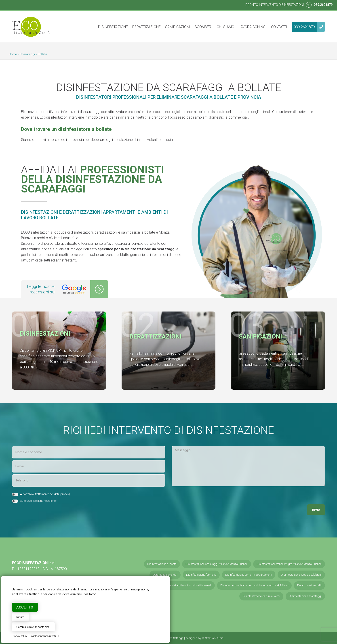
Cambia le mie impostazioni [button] (33, 627)
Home (13, 54)
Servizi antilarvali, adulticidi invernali (190, 585)
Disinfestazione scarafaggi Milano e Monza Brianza (217, 564)
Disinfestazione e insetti (162, 564)
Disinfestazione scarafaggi (305, 596)
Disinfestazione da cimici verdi (261, 596)
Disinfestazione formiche (201, 575)
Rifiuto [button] (20, 617)
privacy (65, 494)
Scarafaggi (27, 54)
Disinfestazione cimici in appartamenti (249, 575)
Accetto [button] (25, 607)
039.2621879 (323, 5)
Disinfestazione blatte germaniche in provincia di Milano (254, 585)
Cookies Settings (173, 638)
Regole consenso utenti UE (45, 636)
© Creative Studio (213, 638)
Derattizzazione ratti (309, 585)
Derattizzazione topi (165, 575)
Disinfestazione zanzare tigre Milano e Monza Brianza (289, 564)
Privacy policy (19, 636)
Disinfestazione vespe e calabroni (301, 575)
